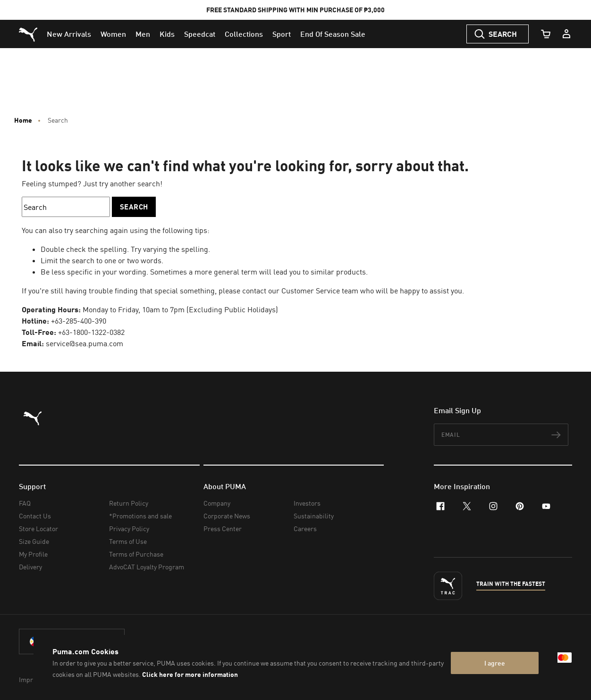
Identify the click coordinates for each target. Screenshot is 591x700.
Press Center (223, 529)
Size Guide (34, 541)
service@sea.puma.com (84, 343)
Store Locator (38, 529)
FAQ (25, 503)
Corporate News (227, 516)
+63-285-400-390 (79, 321)
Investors (307, 503)
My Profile (33, 554)
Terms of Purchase (136, 554)
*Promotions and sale (140, 516)
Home (23, 120)
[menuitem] (69, 34)
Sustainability (314, 516)
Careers (305, 529)
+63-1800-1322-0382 (91, 332)
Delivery (30, 567)
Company (217, 503)
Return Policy (129, 503)
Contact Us (35, 516)
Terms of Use (128, 541)
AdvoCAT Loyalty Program (147, 567)
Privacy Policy (129, 529)
